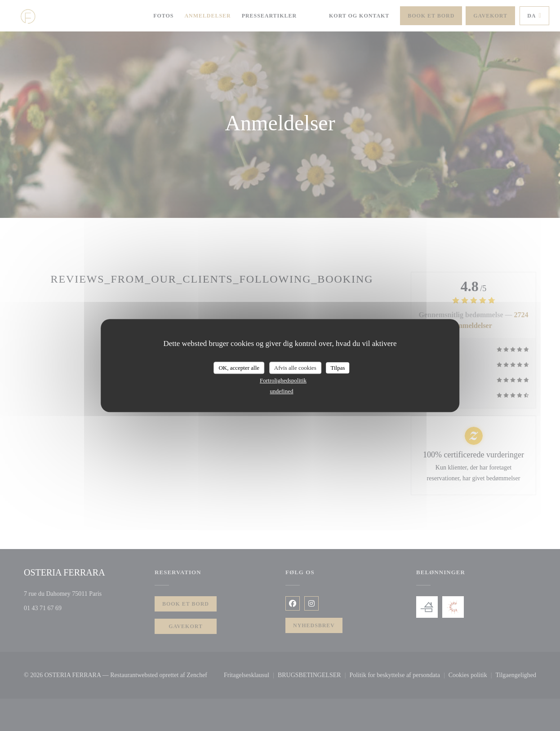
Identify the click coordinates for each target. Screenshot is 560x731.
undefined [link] (282, 391)
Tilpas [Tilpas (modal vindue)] (338, 368)
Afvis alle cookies (295, 368)
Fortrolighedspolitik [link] (283, 380)
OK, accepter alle (239, 368)
